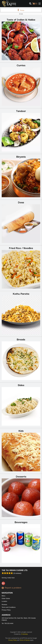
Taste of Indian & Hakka (21, 19)
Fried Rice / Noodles (21, 248)
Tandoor (21, 111)
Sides (21, 385)
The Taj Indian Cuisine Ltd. (15, 570)
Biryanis (21, 156)
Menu (3, 596)
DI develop (24, 634)
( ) (35, 4)
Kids (21, 431)
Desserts (21, 476)
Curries (21, 65)
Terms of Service (25, 640)
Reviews (4, 605)
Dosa (21, 202)
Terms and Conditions (9, 607)
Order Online (6, 598)
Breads (21, 339)
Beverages (21, 522)
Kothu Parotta (21, 293)
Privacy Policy (6, 610)
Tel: (7, 623)
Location (4, 601)
